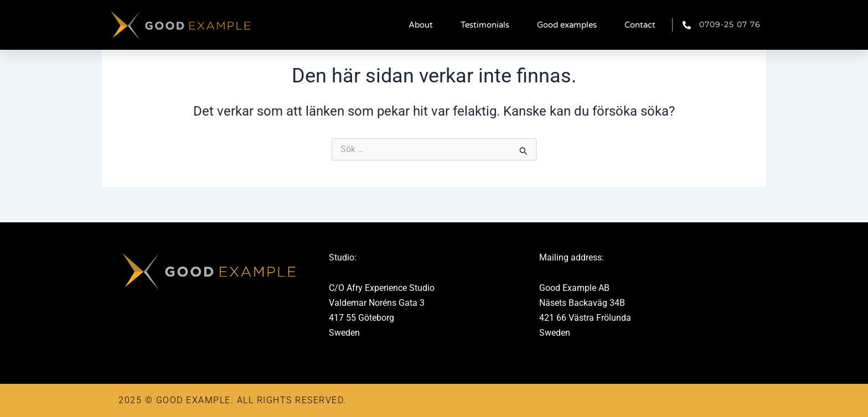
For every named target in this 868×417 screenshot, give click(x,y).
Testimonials (485, 25)
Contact (640, 25)
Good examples (567, 25)
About (421, 25)
